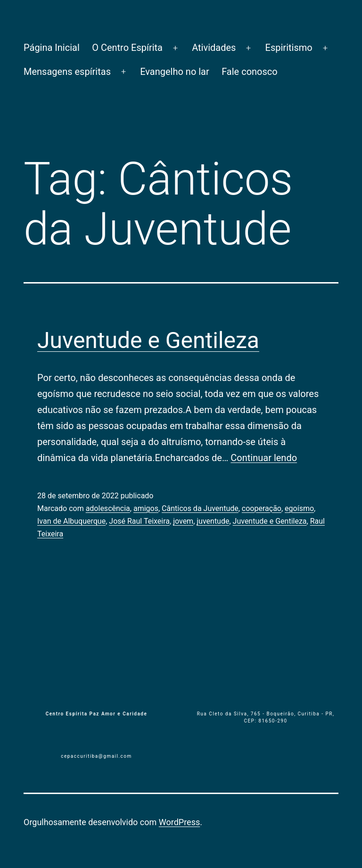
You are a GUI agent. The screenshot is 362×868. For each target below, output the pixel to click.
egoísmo (299, 508)
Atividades (214, 48)
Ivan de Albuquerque (71, 521)
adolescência (108, 508)
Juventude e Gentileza (148, 340)
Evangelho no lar (175, 72)
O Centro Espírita (127, 48)
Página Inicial (52, 48)
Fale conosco (250, 72)
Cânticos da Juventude (200, 508)
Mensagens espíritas (67, 72)
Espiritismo (289, 48)
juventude (213, 521)
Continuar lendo (264, 458)
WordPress (179, 822)
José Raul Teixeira (139, 521)
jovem (183, 521)
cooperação (262, 508)
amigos (146, 508)
